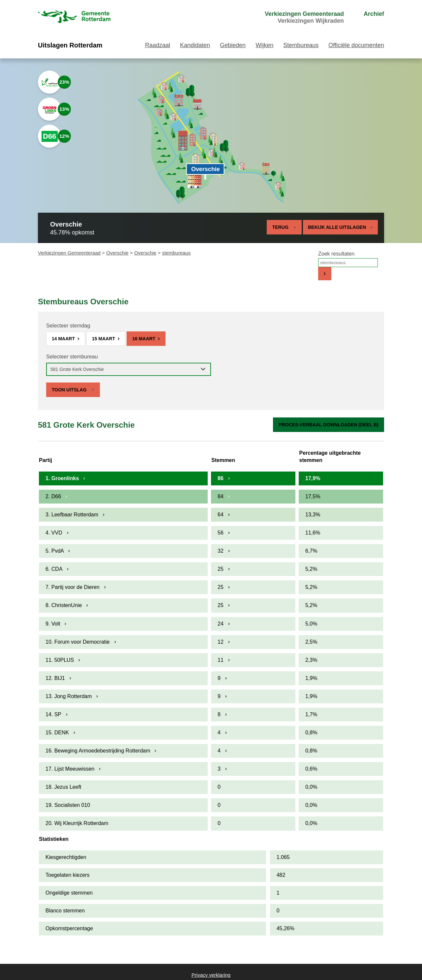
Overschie (117, 253)
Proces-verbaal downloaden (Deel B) (329, 425)
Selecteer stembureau (72, 357)
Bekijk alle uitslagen (340, 227)
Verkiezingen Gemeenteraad (69, 253)
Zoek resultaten (336, 254)
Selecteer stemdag (68, 326)
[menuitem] (292, 17)
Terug (280, 227)
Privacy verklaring (211, 975)
